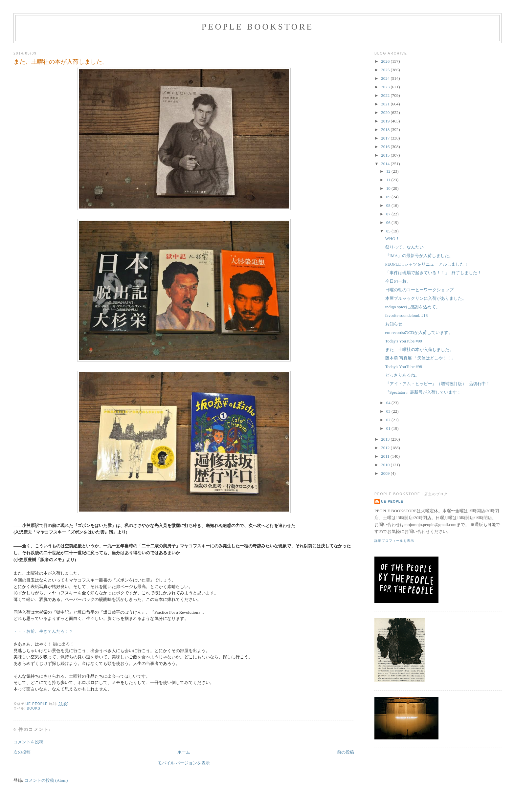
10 (389, 188)
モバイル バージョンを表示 (184, 763)
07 (389, 214)
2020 (386, 112)
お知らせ (394, 324)
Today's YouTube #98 (404, 367)
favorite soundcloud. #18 (407, 315)
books (34, 708)
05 (389, 231)
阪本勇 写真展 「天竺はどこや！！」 (421, 358)
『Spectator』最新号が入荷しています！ (423, 392)
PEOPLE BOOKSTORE (258, 27)
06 (389, 222)
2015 (386, 155)
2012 (386, 448)
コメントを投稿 (28, 742)
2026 (386, 61)
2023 (386, 87)
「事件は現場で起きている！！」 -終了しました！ (434, 273)
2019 (386, 121)
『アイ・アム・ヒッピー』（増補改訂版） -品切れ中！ (438, 384)
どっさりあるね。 (402, 375)
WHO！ (392, 239)
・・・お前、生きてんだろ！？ (43, 631)
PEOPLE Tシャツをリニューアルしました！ (427, 264)
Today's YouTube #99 (404, 341)
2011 (386, 456)
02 (389, 420)
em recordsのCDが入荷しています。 (419, 332)
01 (389, 428)
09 (389, 197)
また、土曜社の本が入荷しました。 (419, 350)
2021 (386, 104)
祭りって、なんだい (404, 247)
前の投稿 (346, 752)
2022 (386, 95)
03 (389, 411)
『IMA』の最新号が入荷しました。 (419, 256)
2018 (386, 130)
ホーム (184, 752)
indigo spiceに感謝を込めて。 (413, 307)
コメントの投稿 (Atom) (46, 780)
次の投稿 (22, 752)
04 (389, 403)
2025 (386, 70)
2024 (386, 78)
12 (389, 171)
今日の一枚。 (398, 281)
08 (389, 205)
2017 (386, 138)
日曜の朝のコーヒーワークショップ (419, 290)
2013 (386, 439)
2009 (386, 473)
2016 (386, 147)
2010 (386, 465)
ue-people (392, 502)
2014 (386, 164)
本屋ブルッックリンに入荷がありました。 (426, 298)
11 (389, 180)
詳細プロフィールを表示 (394, 541)
